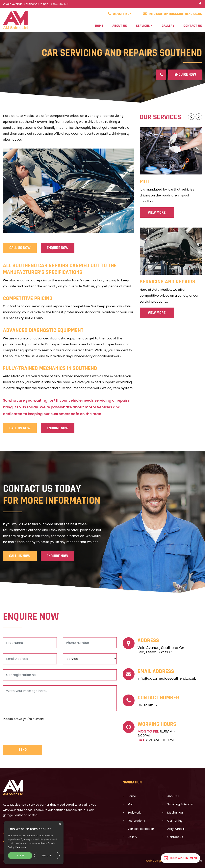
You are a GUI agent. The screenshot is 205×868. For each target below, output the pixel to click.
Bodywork (134, 813)
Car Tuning (175, 821)
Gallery (167, 26)
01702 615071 (120, 14)
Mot (130, 805)
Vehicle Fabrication (141, 829)
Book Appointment (180, 858)
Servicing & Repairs (180, 805)
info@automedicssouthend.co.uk (173, 14)
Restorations (136, 821)
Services (142, 26)
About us (116, 26)
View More (157, 212)
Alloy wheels (176, 829)
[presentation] (33, 731)
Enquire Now (185, 75)
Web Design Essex (158, 861)
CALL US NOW (20, 248)
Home (100, 25)
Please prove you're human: (23, 719)
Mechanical (175, 813)
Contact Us (190, 26)
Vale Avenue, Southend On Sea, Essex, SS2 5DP (36, 4)
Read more (21, 847)
